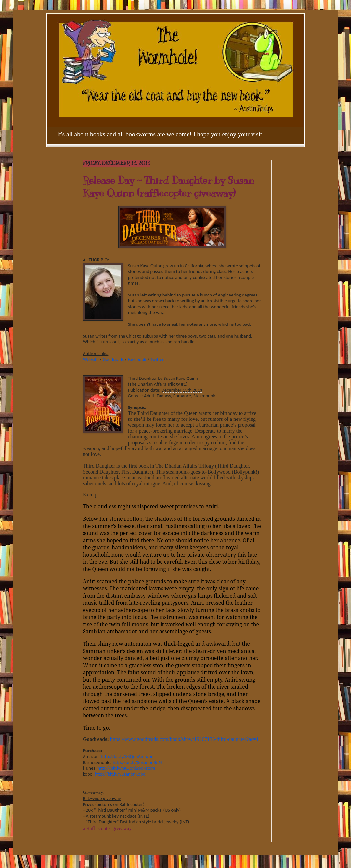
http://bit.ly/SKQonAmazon (127, 756)
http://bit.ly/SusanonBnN (137, 762)
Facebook (137, 359)
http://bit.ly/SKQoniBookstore (126, 768)
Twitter (157, 359)
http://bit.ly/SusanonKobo (120, 774)
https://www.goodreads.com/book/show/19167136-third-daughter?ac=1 (185, 739)
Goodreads (113, 359)
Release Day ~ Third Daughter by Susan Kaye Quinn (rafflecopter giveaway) (169, 187)
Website (91, 359)
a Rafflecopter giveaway (107, 828)
